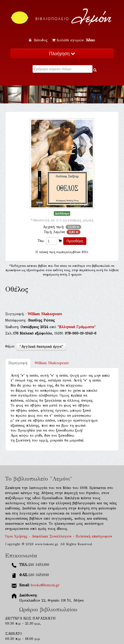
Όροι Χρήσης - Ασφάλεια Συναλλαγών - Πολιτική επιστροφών (59, 536)
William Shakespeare (45, 314)
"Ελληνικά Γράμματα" (76, 327)
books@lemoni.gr (45, 585)
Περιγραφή (18, 363)
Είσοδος (39, 40)
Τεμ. (41, 241)
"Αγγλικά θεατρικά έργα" (41, 347)
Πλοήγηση (62, 54)
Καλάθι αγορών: (74, 40)
